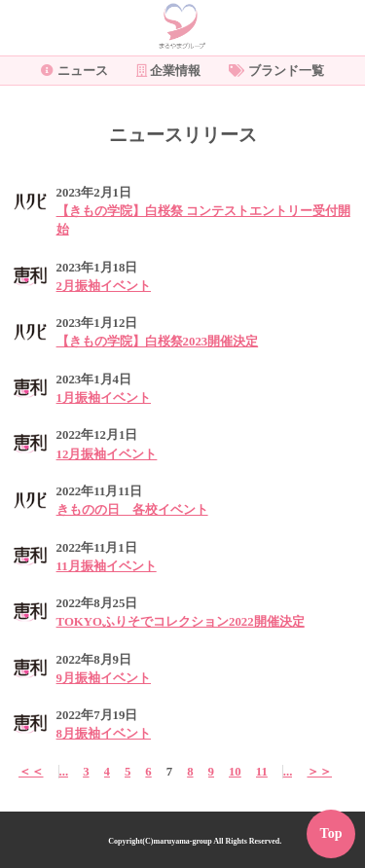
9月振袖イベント (104, 678)
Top (331, 833)
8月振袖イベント (104, 734)
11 (262, 772)
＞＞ (319, 772)
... (64, 772)
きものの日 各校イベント (132, 510)
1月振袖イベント (104, 398)
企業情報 (169, 71)
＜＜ (31, 772)
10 (235, 772)
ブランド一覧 (276, 71)
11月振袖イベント (107, 566)
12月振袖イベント (107, 454)
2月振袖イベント (104, 286)
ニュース (74, 71)
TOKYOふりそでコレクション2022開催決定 (181, 622)
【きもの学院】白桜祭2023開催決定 (158, 342)
